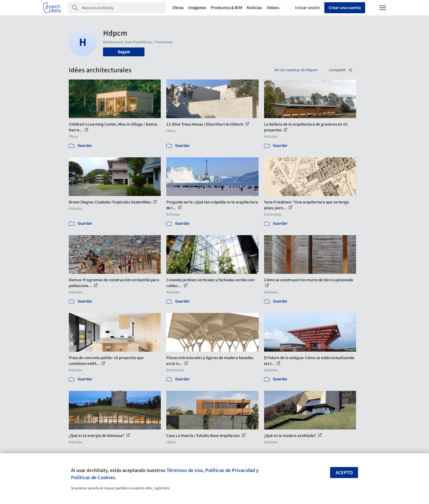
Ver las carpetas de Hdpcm (296, 70)
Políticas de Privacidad (230, 470)
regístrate (161, 488)
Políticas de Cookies (93, 478)
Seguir (124, 52)
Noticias (254, 8)
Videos (273, 8)
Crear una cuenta (345, 8)
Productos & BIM (227, 8)
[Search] (124, 8)
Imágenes (197, 8)
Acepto (344, 473)
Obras (178, 8)
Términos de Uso (185, 470)
